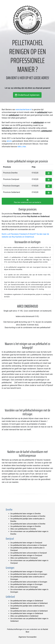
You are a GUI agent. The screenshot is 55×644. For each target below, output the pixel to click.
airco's (9, 141)
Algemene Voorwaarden (27, 637)
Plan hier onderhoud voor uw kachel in (27, 201)
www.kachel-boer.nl (23, 110)
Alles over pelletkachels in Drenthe (23, 529)
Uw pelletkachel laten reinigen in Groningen (26, 572)
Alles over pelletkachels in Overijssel (24, 558)
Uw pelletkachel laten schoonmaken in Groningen (29, 574)
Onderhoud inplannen (27, 95)
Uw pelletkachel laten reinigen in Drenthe (26, 514)
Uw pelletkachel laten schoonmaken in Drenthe (28, 516)
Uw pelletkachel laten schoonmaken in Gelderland (29, 603)
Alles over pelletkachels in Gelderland (24, 616)
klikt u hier (22, 147)
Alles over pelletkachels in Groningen (24, 587)
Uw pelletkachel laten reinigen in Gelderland (27, 601)
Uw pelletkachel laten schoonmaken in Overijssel (29, 545)
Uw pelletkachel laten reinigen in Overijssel (26, 543)
